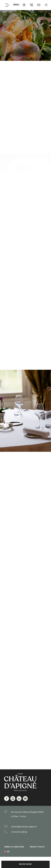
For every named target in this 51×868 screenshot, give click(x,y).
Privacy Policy (37, 847)
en (8, 852)
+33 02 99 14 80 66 (32, 5)
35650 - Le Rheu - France (24, 5)
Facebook (7, 799)
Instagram (13, 799)
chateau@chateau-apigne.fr (39, 5)
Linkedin (19, 799)
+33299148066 (24, 832)
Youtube (25, 799)
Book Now (25, 864)
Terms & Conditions (14, 847)
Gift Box (46, 5)
